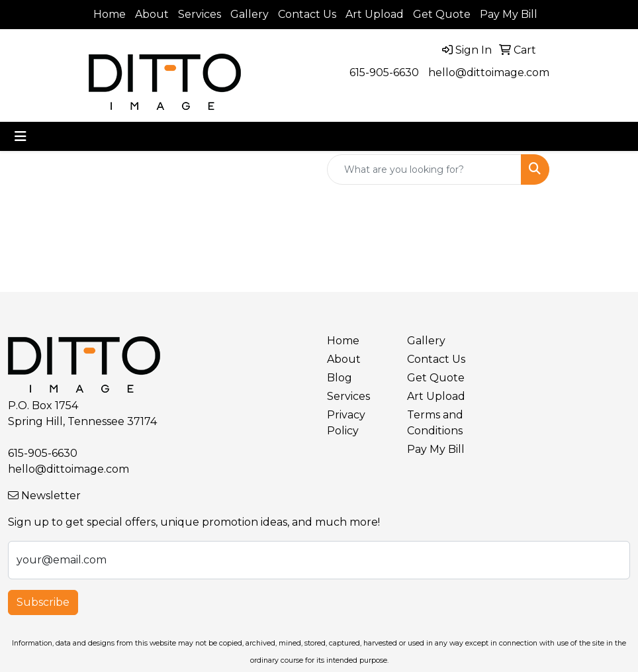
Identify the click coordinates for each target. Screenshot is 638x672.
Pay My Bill (509, 14)
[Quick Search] (424, 169)
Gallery (250, 14)
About (152, 14)
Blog (340, 378)
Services (200, 14)
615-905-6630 (384, 72)
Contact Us (307, 14)
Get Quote (442, 14)
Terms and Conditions (435, 423)
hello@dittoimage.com (489, 72)
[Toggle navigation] (21, 136)
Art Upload (375, 14)
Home (110, 14)
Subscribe (43, 602)
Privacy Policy (346, 423)
